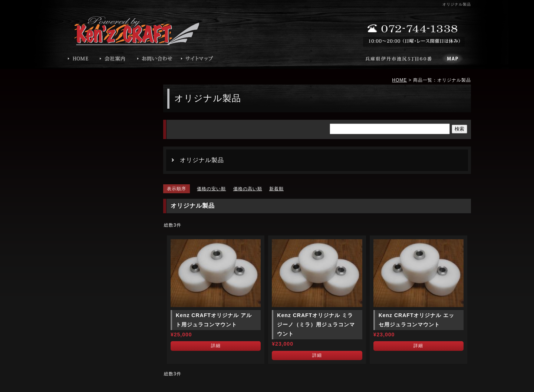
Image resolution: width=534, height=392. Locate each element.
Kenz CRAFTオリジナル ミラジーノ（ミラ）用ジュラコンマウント (316, 325)
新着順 (276, 189)
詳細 (216, 346)
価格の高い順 (248, 189)
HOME (399, 80)
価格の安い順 (211, 189)
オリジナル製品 (202, 160)
